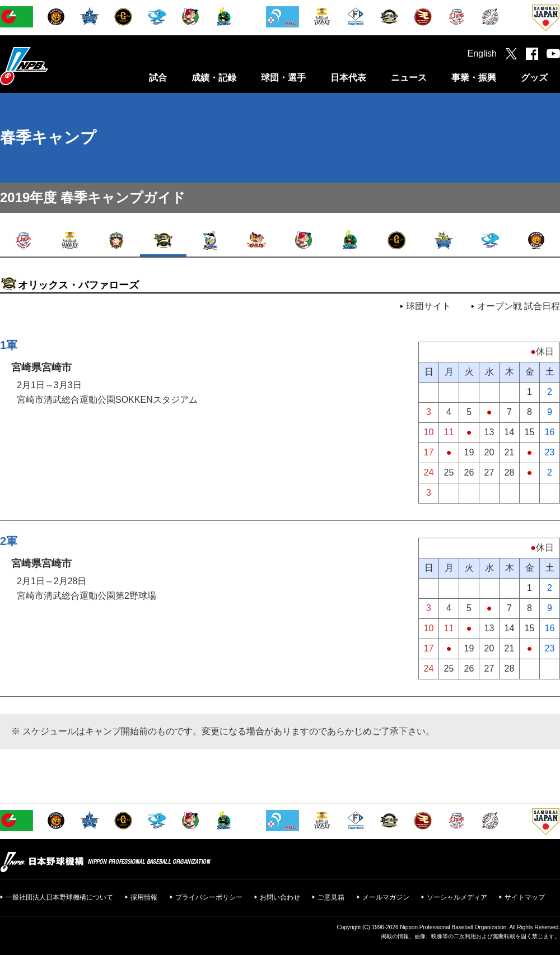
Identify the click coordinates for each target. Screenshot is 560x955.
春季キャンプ (48, 138)
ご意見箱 (331, 897)
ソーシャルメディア (457, 897)
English (482, 53)
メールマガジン (386, 897)
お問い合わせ (280, 897)
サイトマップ (525, 897)
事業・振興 (474, 78)
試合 (158, 78)
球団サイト (428, 306)
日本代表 (348, 78)
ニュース (409, 78)
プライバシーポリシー (209, 897)
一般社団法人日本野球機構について (59, 897)
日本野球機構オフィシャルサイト (52, 66)
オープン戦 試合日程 (519, 306)
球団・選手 (283, 78)
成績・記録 (214, 78)
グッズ (534, 78)
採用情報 (144, 897)
